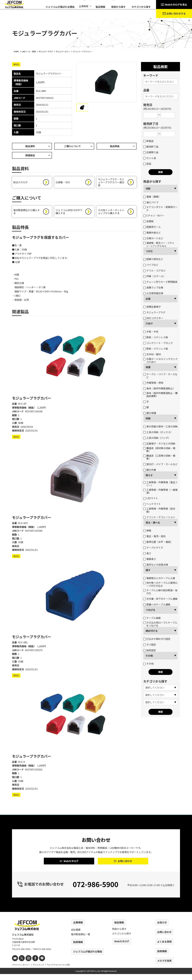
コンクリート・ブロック (158, 343)
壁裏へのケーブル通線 (157, 604)
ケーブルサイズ (153, 547)
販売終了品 (151, 147)
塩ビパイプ (151, 202)
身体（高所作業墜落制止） (159, 388)
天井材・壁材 (152, 354)
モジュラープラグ (154, 312)
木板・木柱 (151, 331)
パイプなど (151, 265)
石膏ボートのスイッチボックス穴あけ (160, 360)
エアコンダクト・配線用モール (160, 208)
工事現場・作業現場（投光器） (159, 510)
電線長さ (150, 559)
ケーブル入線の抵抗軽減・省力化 (160, 592)
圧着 (148, 299)
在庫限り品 (151, 152)
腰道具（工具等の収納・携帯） (159, 457)
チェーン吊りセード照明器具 (160, 282)
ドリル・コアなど (154, 270)
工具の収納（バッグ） (157, 438)
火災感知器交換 (153, 293)
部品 (147, 164)
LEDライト (151, 498)
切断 (148, 188)
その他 (149, 656)
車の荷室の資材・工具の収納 (160, 426)
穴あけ (149, 323)
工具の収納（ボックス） (158, 432)
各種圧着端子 (152, 307)
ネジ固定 (150, 645)
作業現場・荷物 (153, 383)
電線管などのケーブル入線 (159, 578)
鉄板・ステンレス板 (156, 337)
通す (148, 570)
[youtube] (15, 965)
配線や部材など (153, 259)
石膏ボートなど (153, 238)
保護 (148, 367)
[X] (21, 965)
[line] (39, 965)
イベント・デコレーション (159, 517)
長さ (147, 553)
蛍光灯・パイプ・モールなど (160, 464)
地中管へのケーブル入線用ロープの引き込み (160, 584)
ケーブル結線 (152, 618)
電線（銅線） (152, 197)
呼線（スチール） (154, 276)
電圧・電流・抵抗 (154, 536)
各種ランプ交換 (153, 287)
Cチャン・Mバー (154, 215)
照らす (149, 475)
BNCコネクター (153, 318)
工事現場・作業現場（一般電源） (160, 491)
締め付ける (152, 631)
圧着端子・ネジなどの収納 (159, 443)
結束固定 (150, 650)
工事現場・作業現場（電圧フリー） (160, 484)
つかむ (149, 251)
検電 (147, 530)
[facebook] (33, 965)
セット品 (150, 158)
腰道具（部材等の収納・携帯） (159, 450)
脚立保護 (150, 413)
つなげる (150, 610)
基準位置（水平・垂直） (158, 542)
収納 (148, 418)
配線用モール (152, 227)
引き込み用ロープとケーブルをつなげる (160, 624)
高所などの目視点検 (156, 565)
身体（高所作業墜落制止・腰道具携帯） (160, 394)
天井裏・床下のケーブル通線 (160, 599)
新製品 (148, 141)
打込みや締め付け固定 (157, 639)
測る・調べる (153, 522)
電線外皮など (152, 232)
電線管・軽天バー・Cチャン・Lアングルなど (159, 244)
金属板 (148, 221)
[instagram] (27, 965)
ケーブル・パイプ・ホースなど (160, 376)
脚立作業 (150, 470)
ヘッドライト (152, 504)
